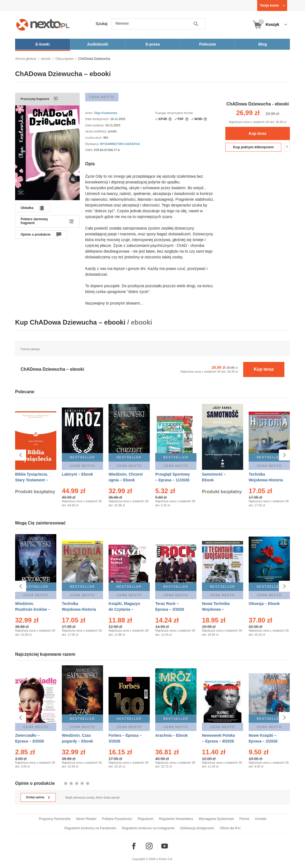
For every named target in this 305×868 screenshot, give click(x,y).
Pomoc (244, 819)
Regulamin (145, 819)
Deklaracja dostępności (197, 828)
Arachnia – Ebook (171, 733)
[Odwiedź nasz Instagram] (149, 846)
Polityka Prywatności (117, 819)
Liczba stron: (94, 138)
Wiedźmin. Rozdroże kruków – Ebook (33, 609)
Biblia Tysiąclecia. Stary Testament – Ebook (32, 480)
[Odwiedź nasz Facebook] (134, 846)
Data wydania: (95, 125)
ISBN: (90, 150)
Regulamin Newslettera (176, 819)
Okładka (27, 208)
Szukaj (102, 24)
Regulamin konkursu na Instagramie (148, 828)
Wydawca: (93, 144)
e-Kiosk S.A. (165, 859)
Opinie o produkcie (36, 235)
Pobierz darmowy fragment (34, 221)
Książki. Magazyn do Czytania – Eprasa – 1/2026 (124, 609)
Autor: (90, 113)
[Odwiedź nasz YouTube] (165, 846)
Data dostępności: (98, 119)
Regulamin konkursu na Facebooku (91, 828)
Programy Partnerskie (55, 819)
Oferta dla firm (230, 828)
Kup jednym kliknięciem (253, 147)
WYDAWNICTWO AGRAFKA (120, 144)
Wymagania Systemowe (216, 819)
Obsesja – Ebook (264, 604)
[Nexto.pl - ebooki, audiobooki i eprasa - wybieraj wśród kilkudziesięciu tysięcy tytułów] (43, 25)
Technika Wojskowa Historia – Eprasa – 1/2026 (266, 480)
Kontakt (261, 819)
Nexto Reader (86, 819)
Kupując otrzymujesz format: (174, 113)
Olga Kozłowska (106, 113)
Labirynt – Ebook (77, 474)
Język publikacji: (97, 131)
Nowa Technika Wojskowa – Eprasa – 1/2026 (216, 609)
